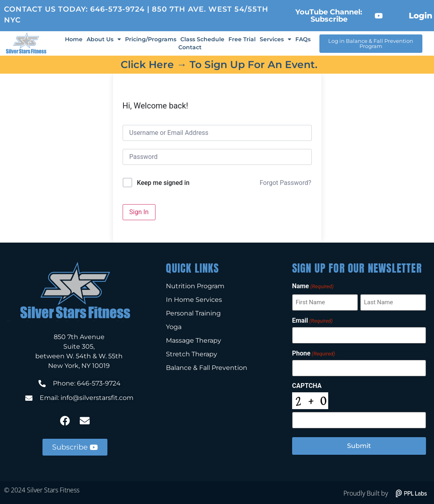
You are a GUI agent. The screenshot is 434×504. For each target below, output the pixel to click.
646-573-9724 (117, 9)
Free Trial (242, 39)
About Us (104, 39)
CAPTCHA (307, 386)
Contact (190, 47)
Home (74, 39)
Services (276, 39)
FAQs (303, 39)
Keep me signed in (163, 183)
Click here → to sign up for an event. (219, 64)
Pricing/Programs (151, 39)
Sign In (139, 212)
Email (312, 320)
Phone (314, 353)
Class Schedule (202, 39)
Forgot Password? (286, 183)
